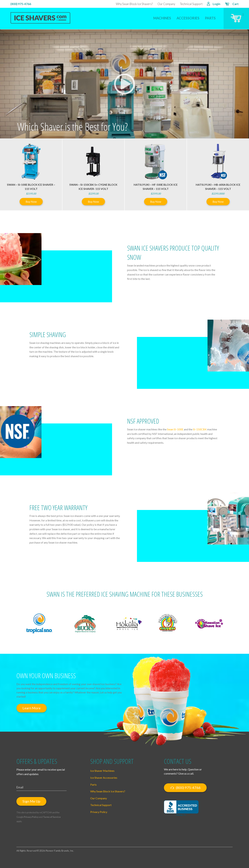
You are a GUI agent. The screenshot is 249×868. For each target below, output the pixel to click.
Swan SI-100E (175, 429)
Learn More (32, 708)
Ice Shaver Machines (102, 771)
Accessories (188, 18)
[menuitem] (162, 16)
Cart (232, 4)
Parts (210, 18)
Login (214, 4)
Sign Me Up (31, 801)
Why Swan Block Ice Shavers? (134, 4)
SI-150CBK (200, 429)
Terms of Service (52, 817)
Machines (162, 18)
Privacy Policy (31, 817)
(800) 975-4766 (21, 4)
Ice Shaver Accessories (104, 778)
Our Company (166, 4)
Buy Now (31, 202)
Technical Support (191, 4)
